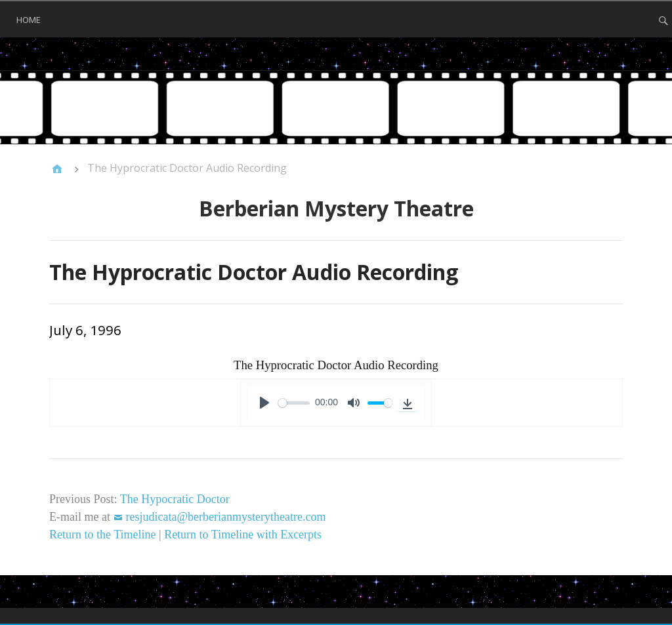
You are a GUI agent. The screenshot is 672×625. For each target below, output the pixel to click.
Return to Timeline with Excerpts (243, 534)
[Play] (264, 403)
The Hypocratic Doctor (175, 499)
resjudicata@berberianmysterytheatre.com (225, 517)
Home (29, 20)
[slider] (294, 403)
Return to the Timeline (103, 534)
